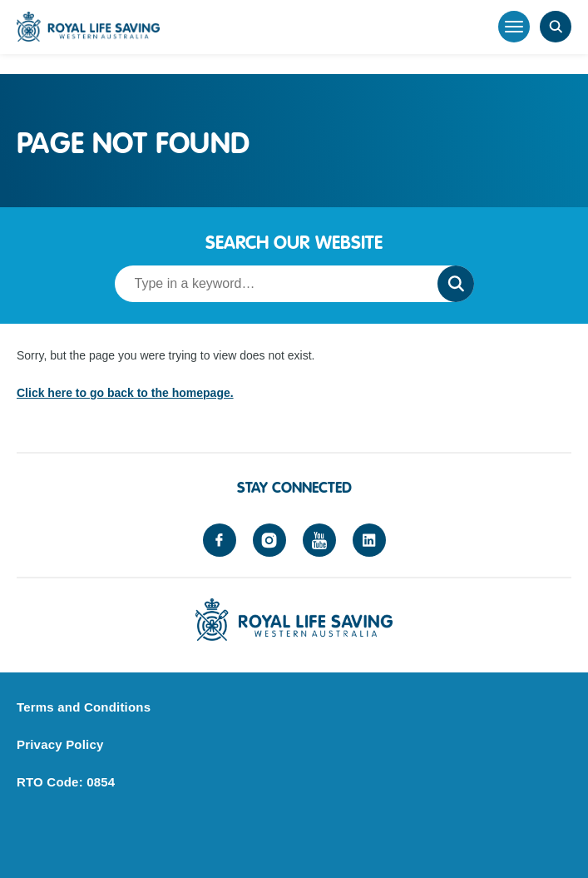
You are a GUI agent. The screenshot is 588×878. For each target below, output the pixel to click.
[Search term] (271, 284)
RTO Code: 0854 (66, 782)
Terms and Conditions (84, 707)
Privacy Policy (60, 744)
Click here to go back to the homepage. (125, 393)
